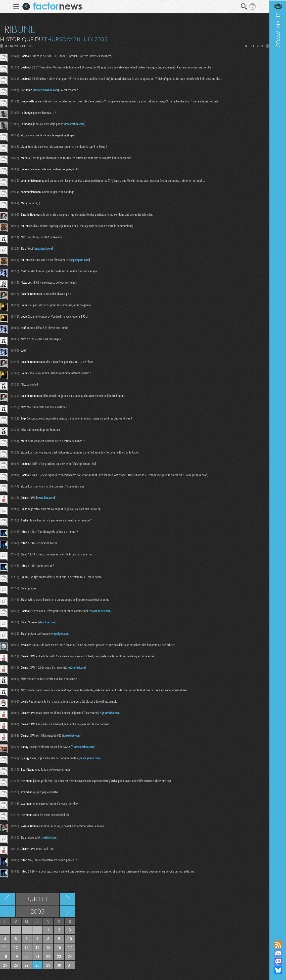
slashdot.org (49, 837)
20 (27, 956)
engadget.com (43, 248)
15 (48, 947)
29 (48, 965)
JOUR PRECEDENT (19, 46)
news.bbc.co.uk (46, 498)
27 (27, 965)
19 (16, 956)
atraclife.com (47, 622)
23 (59, 956)
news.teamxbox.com (46, 90)
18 (5, 956)
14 (37, 947)
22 (48, 956)
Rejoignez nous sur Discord (277, 953)
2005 (37, 911)
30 (59, 965)
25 (5, 965)
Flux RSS (277, 945)
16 (59, 947)
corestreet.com (101, 611)
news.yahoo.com (74, 124)
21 (37, 956)
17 (70, 947)
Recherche (244, 7)
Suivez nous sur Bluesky (277, 970)
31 (70, 965)
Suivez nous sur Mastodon (277, 962)
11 (5, 947)
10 (70, 939)
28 (37, 965)
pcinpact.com (81, 260)
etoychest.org (77, 667)
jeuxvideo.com (111, 713)
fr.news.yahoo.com (83, 747)
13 (27, 947)
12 (16, 947)
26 (16, 965)
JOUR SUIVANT (252, 46)
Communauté (277, 465)
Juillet (37, 899)
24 (70, 956)
